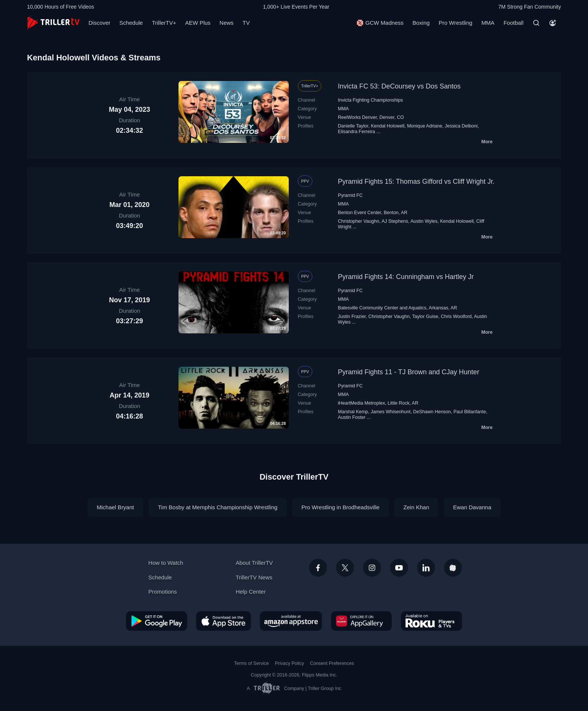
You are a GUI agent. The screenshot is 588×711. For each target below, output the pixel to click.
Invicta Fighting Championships (370, 100)
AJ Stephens (395, 221)
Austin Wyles (424, 221)
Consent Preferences (332, 663)
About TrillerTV (254, 563)
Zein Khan (416, 507)
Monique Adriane (424, 126)
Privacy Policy (289, 663)
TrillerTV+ (164, 23)
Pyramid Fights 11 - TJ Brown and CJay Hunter (409, 372)
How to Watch (166, 563)
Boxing (421, 23)
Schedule (131, 23)
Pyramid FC (350, 195)
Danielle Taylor (353, 126)
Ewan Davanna (472, 507)
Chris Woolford (456, 316)
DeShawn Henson (432, 412)
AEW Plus (198, 23)
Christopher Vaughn (358, 221)
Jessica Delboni (461, 126)
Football (514, 23)
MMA (488, 23)
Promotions (163, 592)
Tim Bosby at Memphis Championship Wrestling (217, 507)
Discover (99, 23)
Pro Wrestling (456, 23)
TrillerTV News (254, 577)
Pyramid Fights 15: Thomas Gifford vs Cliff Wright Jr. (416, 181)
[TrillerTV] (53, 23)
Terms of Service (251, 663)
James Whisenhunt (390, 412)
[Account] (553, 23)
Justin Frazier (352, 316)
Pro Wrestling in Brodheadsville (340, 507)
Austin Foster (352, 417)
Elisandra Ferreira (356, 132)
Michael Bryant (115, 507)
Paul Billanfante (470, 412)
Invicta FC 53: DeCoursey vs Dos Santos (399, 86)
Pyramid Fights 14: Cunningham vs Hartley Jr (406, 277)
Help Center (250, 592)
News (226, 23)
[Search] (536, 23)
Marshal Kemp (353, 412)
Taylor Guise (425, 316)
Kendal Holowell (388, 126)
